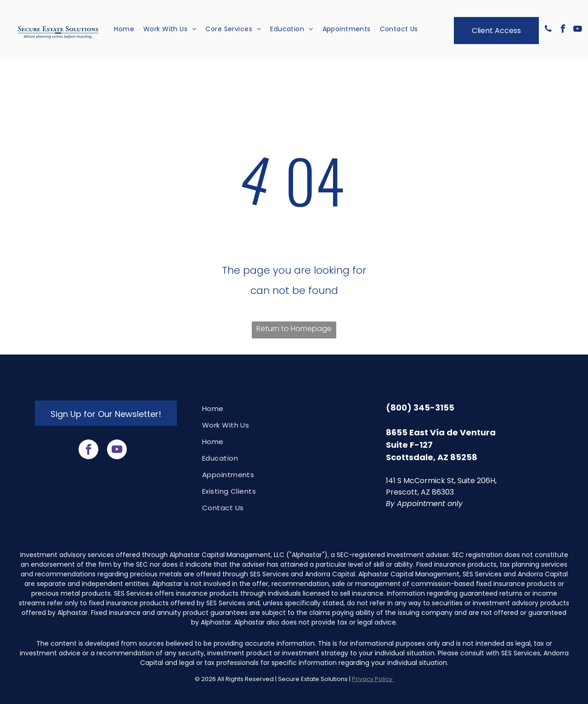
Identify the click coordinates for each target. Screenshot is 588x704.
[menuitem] (124, 29)
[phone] (548, 30)
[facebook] (563, 30)
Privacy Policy (373, 679)
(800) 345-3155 (420, 408)
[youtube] (578, 30)
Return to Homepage (294, 329)
